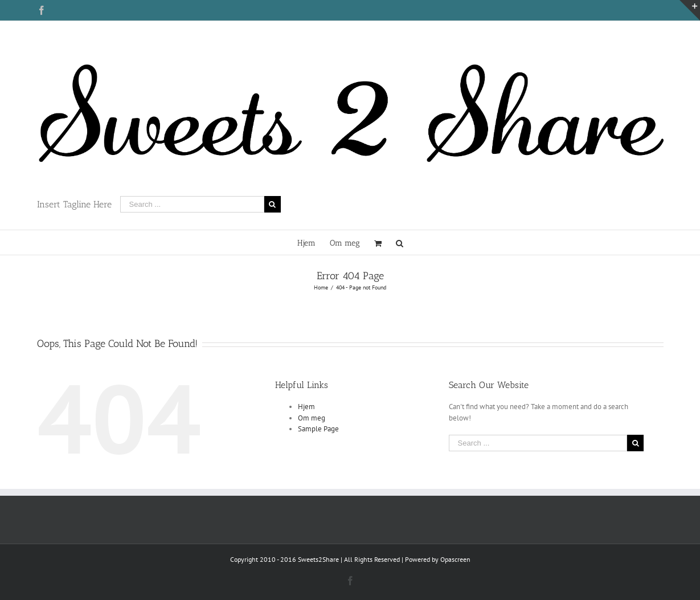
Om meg (312, 418)
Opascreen (455, 559)
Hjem (306, 407)
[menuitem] (314, 242)
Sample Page (318, 429)
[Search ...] (192, 204)
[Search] (400, 242)
